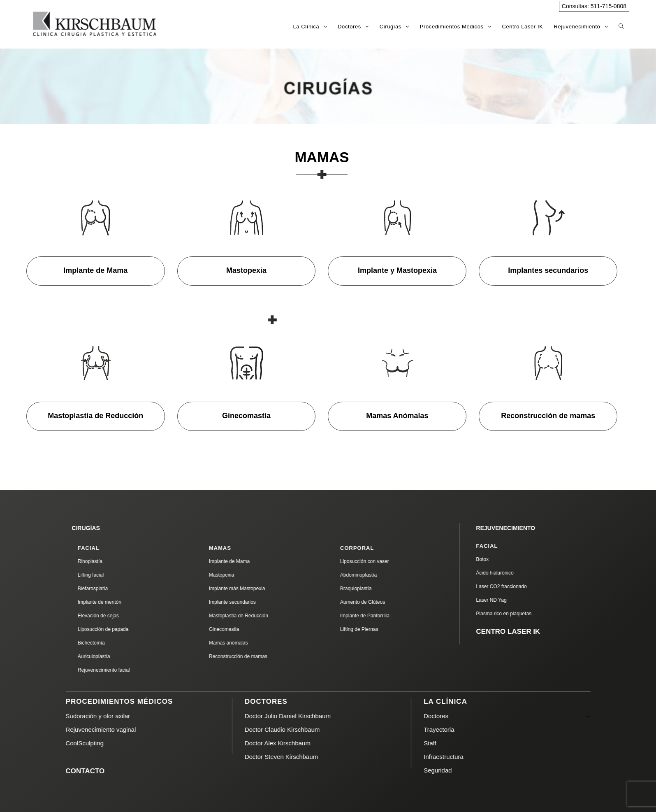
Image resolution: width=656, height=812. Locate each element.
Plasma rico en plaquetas (519, 614)
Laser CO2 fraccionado (516, 586)
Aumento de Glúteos (378, 602)
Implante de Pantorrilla (380, 616)
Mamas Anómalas (397, 416)
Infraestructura (459, 757)
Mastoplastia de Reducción (254, 616)
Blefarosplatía (108, 589)
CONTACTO (100, 771)
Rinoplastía (105, 561)
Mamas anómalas (244, 643)
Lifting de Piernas (374, 629)
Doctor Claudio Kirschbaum (298, 729)
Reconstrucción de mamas (548, 416)
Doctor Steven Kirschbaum (297, 757)
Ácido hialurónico (510, 573)
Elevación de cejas (114, 616)
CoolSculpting (100, 743)
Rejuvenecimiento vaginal (116, 729)
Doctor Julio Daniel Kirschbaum (303, 716)
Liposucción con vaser (380, 561)
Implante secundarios (248, 602)
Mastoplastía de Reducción (95, 416)
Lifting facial (106, 575)
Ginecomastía (246, 416)
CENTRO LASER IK (523, 632)
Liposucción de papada (118, 629)
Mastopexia (246, 270)
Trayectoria (454, 729)
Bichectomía (107, 643)
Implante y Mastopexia (397, 270)
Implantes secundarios (548, 270)
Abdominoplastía (374, 575)
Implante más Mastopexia (252, 589)
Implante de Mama (95, 270)
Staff (445, 743)
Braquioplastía (371, 589)
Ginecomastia (239, 629)
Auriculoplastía (109, 656)
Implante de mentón (115, 602)
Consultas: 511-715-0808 (594, 6)
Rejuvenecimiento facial (119, 670)
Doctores (522, 716)
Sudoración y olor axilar (113, 716)
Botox (497, 559)
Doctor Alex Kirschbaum (293, 743)
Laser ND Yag (506, 600)
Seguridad (453, 770)
